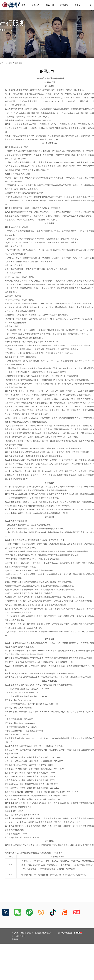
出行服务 (21, 5)
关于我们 (79, 5)
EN (91, 5)
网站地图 (15, 933)
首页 (7, 5)
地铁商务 (64, 5)
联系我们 (15, 939)
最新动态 (36, 5)
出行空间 (50, 5)
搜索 (93, 10)
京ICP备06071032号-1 (67, 933)
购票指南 (19, 63)
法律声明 (20, 936)
